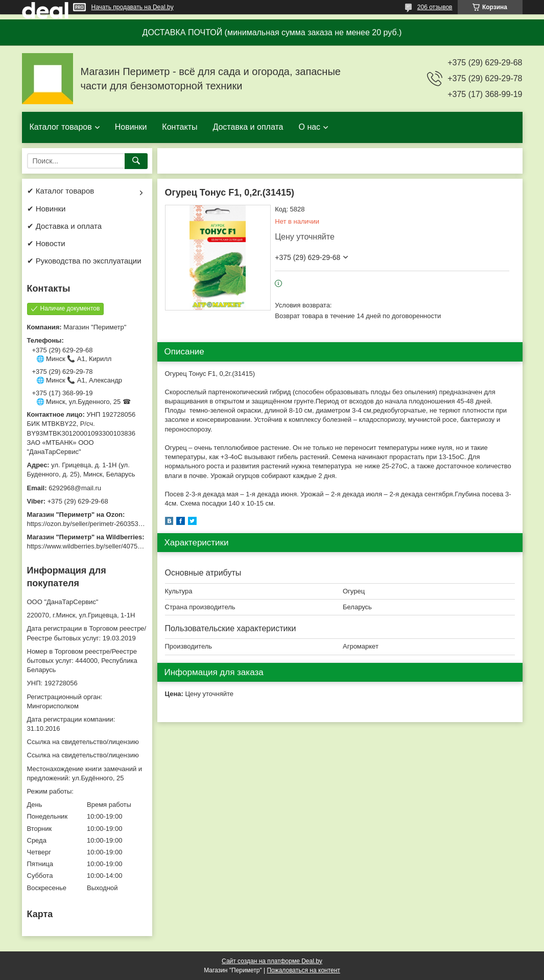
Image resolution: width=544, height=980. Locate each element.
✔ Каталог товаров (61, 191)
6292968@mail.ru (75, 488)
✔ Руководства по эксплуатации (84, 261)
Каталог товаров (61, 127)
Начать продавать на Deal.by (133, 7)
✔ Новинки (46, 209)
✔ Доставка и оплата (65, 226)
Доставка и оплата (248, 127)
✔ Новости (46, 243)
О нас (309, 127)
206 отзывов (435, 7)
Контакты (180, 127)
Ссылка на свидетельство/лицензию (83, 742)
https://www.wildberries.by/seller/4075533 (88, 546)
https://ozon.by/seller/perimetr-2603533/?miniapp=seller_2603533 (124, 524)
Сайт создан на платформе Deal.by (272, 961)
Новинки (131, 127)
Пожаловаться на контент (303, 970)
